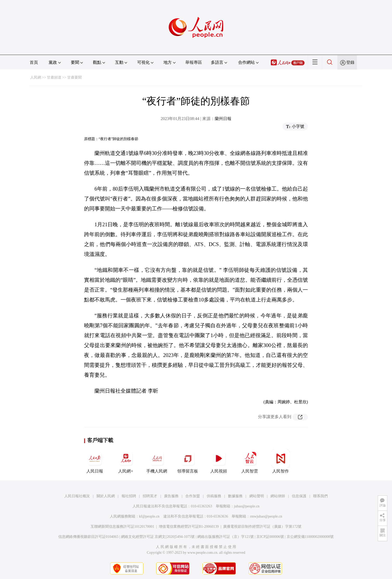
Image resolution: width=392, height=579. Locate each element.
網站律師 (278, 496)
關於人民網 (106, 496)
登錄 (350, 62)
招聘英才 (150, 496)
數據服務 (235, 496)
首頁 (34, 62)
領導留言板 (188, 461)
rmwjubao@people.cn (266, 516)
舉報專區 (194, 62)
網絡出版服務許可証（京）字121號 (226, 537)
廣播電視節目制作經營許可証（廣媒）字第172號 (262, 527)
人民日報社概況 (77, 496)
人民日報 (95, 461)
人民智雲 (250, 461)
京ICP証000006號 (270, 537)
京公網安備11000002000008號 (310, 537)
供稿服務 (214, 496)
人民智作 (281, 461)
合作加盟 (193, 496)
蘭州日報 (223, 119)
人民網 (36, 77)
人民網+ (126, 461)
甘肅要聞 (74, 77)
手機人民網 (157, 461)
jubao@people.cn (247, 506)
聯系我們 (320, 496)
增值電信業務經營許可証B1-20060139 (189, 527)
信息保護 (299, 496)
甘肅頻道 (54, 77)
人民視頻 (219, 461)
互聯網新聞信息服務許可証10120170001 (122, 527)
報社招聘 (129, 496)
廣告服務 (171, 496)
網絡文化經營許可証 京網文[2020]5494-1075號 (158, 537)
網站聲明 (257, 496)
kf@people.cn (149, 516)
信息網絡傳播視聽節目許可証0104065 (88, 537)
